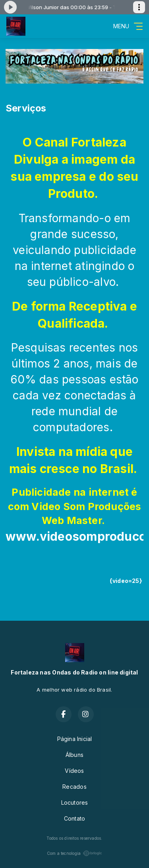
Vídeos (74, 771)
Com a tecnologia (74, 853)
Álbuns (74, 755)
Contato (74, 818)
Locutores (75, 803)
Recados (74, 787)
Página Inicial (75, 739)
